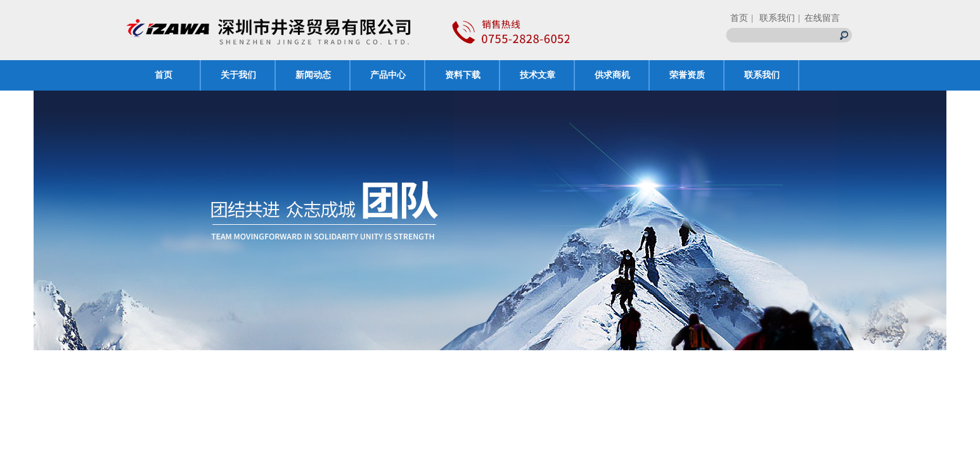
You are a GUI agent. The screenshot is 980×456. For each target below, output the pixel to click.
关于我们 (238, 75)
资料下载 (463, 75)
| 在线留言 (819, 18)
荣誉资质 (687, 75)
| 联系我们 (773, 18)
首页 (739, 18)
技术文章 (538, 75)
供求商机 (612, 75)
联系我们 (762, 75)
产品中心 (388, 75)
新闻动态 (313, 75)
